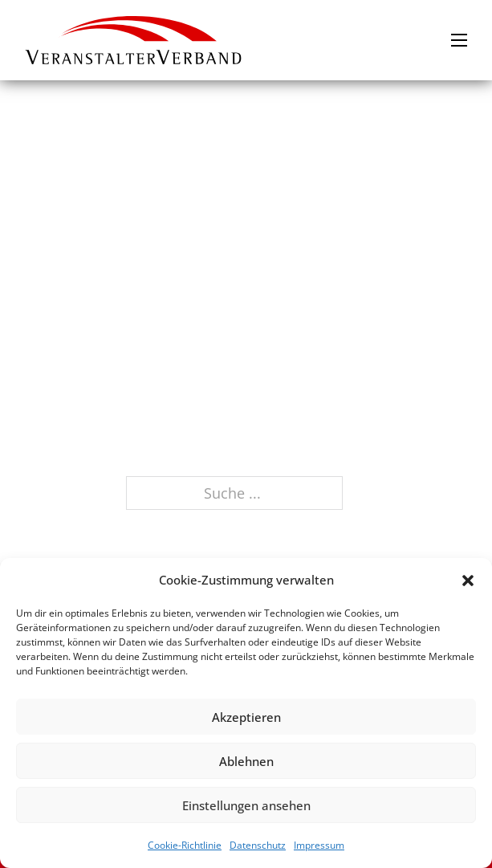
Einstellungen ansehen (246, 805)
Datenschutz (258, 845)
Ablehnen (246, 761)
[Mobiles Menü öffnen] (459, 40)
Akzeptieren (246, 717)
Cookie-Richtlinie (185, 845)
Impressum (319, 845)
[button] (468, 581)
